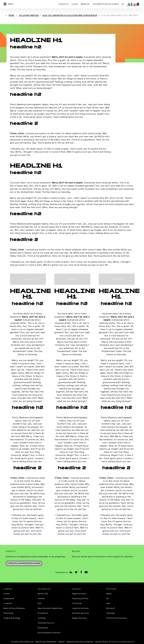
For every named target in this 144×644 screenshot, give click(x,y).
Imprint (61, 642)
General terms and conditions (80, 642)
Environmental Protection (49, 633)
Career (7, 594)
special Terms (101, 642)
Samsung (110, 613)
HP (107, 599)
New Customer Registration (50, 608)
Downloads (43, 628)
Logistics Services (80, 608)
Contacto (64, 4)
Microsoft (111, 608)
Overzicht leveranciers (117, 618)
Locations (8, 603)
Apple (109, 594)
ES (123, 4)
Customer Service (46, 623)
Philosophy (8, 613)
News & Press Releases (14, 608)
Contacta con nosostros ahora (24, 563)
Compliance (9, 599)
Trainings (42, 618)
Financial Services (80, 599)
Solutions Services (81, 613)
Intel (108, 603)
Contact (41, 599)
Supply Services (79, 618)
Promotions (43, 613)
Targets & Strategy (12, 618)
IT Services (77, 603)
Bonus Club (43, 594)
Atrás (12, 15)
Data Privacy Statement (46, 642)
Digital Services (79, 594)
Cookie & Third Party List (22, 642)
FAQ (40, 603)
